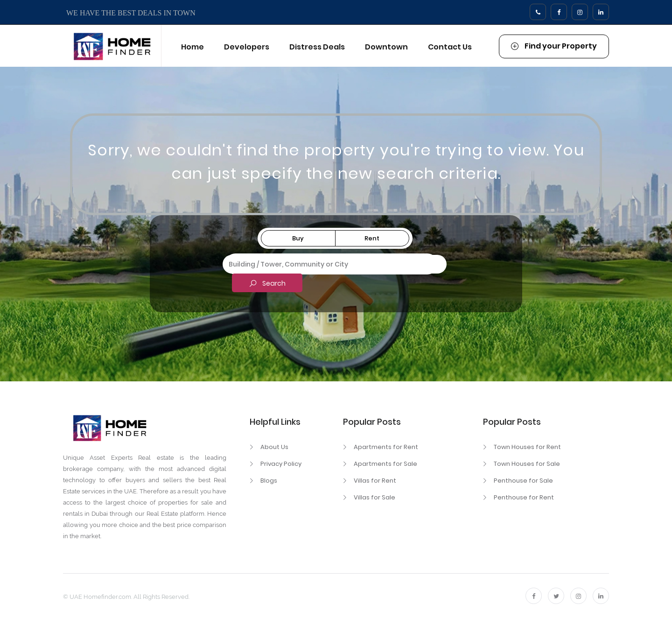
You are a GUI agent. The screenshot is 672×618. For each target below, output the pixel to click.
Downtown (386, 47)
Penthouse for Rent (524, 497)
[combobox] (335, 264)
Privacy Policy (281, 464)
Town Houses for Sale (527, 464)
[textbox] (335, 263)
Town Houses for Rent (527, 447)
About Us (274, 447)
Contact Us (450, 47)
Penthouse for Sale (523, 481)
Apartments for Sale (385, 464)
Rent (372, 238)
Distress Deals (317, 47)
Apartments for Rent (386, 447)
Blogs (269, 481)
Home (192, 47)
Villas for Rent (375, 481)
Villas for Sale (374, 497)
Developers (247, 47)
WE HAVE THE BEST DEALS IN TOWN (131, 13)
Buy (298, 238)
